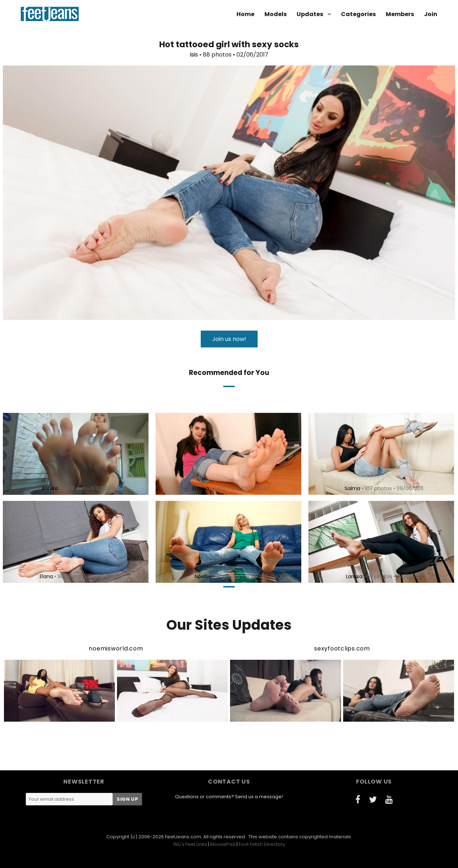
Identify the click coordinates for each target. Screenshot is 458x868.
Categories (358, 14)
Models (276, 14)
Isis (194, 55)
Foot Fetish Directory (262, 844)
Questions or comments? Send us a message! (229, 797)
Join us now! (229, 339)
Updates (310, 14)
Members (400, 14)
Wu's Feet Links (190, 844)
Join (431, 14)
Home (245, 14)
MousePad (223, 844)
